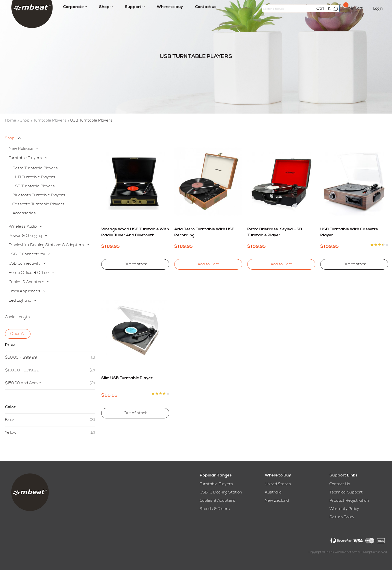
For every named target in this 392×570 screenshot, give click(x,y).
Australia (273, 492)
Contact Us (340, 484)
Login (378, 9)
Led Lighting (20, 301)
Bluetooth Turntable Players (39, 195)
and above (50, 383)
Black (50, 420)
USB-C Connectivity (27, 254)
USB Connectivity (25, 264)
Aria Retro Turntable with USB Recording (204, 232)
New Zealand (277, 501)
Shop (25, 121)
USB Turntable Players (34, 186)
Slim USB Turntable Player (127, 378)
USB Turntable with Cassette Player (349, 232)
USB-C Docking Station (221, 492)
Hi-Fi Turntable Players (34, 177)
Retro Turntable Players (35, 168)
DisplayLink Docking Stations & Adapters (46, 245)
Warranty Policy (344, 509)
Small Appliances (24, 291)
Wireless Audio (23, 227)
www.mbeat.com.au (348, 552)
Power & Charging (25, 236)
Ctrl (320, 9)
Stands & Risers (215, 509)
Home (11, 121)
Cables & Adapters (26, 282)
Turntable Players (50, 121)
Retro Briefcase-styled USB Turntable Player (275, 232)
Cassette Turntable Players (38, 204)
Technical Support (346, 492)
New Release (21, 149)
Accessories (24, 213)
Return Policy (342, 517)
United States (278, 484)
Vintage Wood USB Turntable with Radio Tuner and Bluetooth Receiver (135, 233)
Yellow (50, 433)
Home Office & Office (29, 273)
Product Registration (349, 501)
